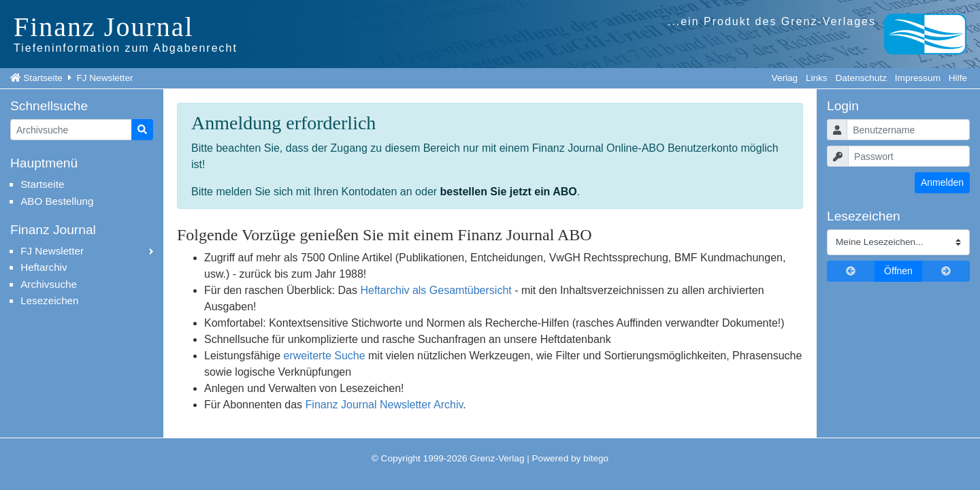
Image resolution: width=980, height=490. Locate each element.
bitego (596, 458)
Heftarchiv (44, 267)
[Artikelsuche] (71, 130)
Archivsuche (49, 284)
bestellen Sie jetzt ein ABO (509, 192)
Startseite (43, 78)
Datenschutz (861, 78)
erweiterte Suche (325, 356)
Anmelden (942, 182)
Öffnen (898, 271)
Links (817, 78)
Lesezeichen (49, 300)
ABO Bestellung (57, 201)
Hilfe (958, 78)
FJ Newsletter (104, 78)
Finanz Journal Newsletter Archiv (385, 405)
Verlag (785, 78)
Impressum (918, 78)
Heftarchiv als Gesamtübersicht (436, 290)
